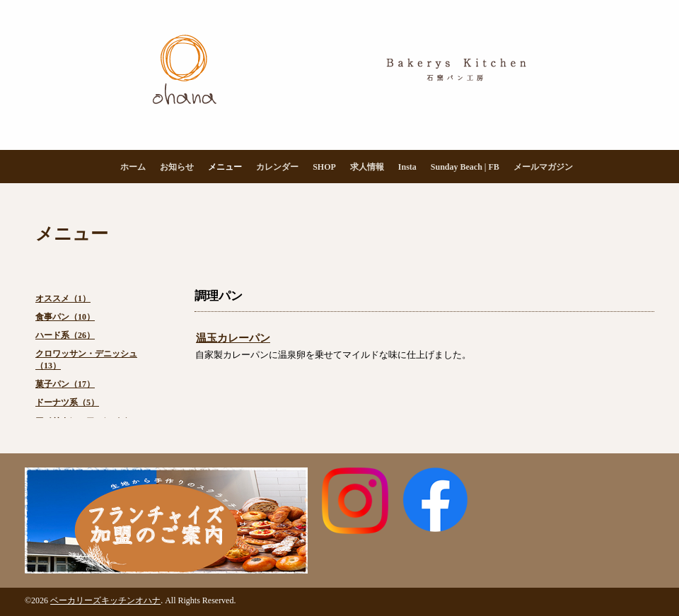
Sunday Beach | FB (465, 167)
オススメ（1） (63, 298)
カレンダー (277, 167)
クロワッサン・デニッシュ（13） (86, 360)
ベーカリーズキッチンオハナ (105, 600)
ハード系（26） (65, 335)
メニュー (225, 167)
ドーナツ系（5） (67, 402)
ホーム (133, 167)
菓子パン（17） (65, 384)
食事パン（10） (65, 317)
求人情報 (367, 167)
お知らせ (177, 167)
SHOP (324, 167)
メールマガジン (543, 167)
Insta (407, 167)
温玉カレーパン (233, 338)
